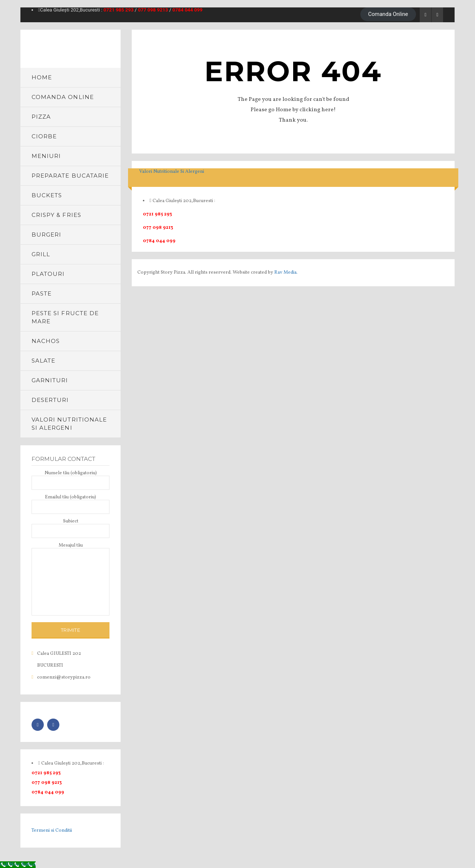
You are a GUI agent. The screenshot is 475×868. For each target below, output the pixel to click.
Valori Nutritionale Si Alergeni (172, 172)
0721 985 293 (119, 10)
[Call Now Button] (18, 865)
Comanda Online (388, 14)
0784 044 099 (188, 10)
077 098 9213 (153, 10)
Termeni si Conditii (52, 831)
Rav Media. (286, 273)
